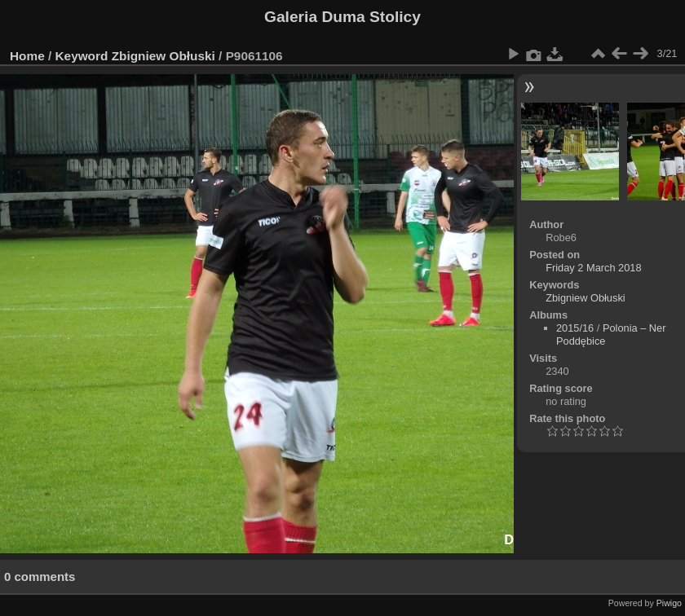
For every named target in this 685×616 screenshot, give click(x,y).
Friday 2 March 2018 (593, 268)
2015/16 (575, 328)
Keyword (82, 56)
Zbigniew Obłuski (164, 56)
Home (27, 56)
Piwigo (669, 603)
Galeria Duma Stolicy (342, 17)
